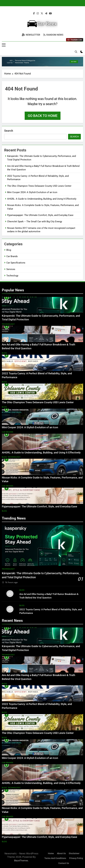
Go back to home (43, 116)
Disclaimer (74, 853)
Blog (9, 250)
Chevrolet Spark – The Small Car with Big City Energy (35, 222)
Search (9, 131)
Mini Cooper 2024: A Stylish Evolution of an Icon (32, 192)
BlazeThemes (21, 860)
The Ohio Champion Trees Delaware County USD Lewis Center (39, 186)
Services (11, 269)
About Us (61, 853)
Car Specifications (16, 263)
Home (51, 853)
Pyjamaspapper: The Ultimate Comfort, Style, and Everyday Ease (40, 215)
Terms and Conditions (55, 858)
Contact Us (64, 863)
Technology (12, 276)
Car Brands (12, 256)
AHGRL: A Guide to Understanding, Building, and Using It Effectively (42, 199)
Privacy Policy (76, 858)
